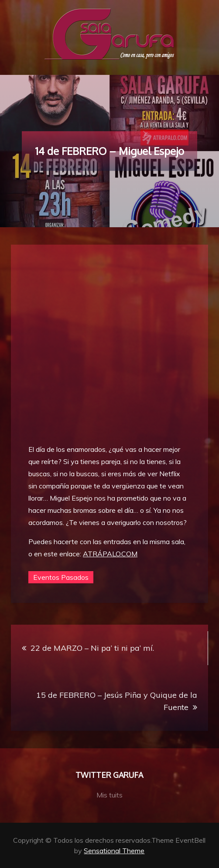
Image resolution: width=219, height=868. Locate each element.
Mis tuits (109, 795)
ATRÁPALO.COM (110, 554)
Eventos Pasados (61, 577)
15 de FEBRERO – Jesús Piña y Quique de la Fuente (117, 701)
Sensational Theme (114, 851)
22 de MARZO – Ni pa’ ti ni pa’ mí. (92, 648)
